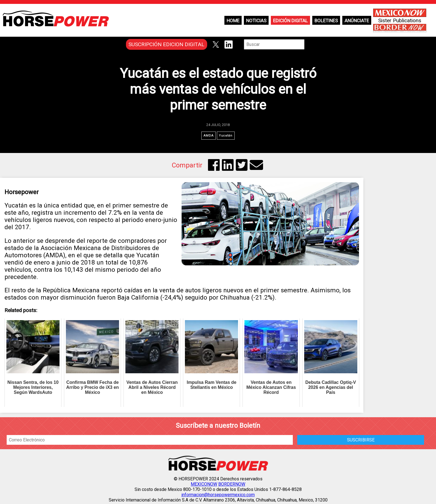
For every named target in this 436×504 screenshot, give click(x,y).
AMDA (208, 136)
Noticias (256, 21)
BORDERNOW (232, 486)
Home (233, 21)
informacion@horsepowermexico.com (218, 496)
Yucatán (227, 136)
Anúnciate (357, 21)
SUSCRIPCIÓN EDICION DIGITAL (166, 44)
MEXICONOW (204, 486)
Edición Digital (290, 21)
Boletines (326, 21)
